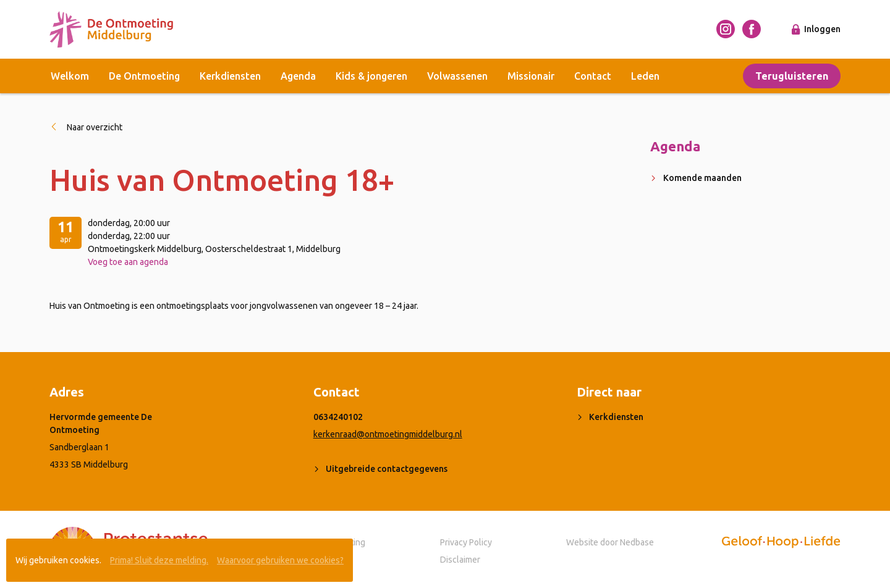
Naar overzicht (95, 127)
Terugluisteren (792, 76)
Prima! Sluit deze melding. (159, 560)
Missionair (531, 76)
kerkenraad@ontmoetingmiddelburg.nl (388, 434)
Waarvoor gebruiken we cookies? (280, 560)
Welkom (70, 76)
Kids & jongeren (371, 76)
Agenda (298, 76)
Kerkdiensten (230, 76)
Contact (593, 76)
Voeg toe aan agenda (128, 262)
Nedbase (637, 542)
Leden (645, 76)
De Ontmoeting (144, 76)
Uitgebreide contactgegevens (387, 469)
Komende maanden (702, 178)
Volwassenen (457, 76)
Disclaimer (460, 560)
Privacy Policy (466, 542)
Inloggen (822, 29)
